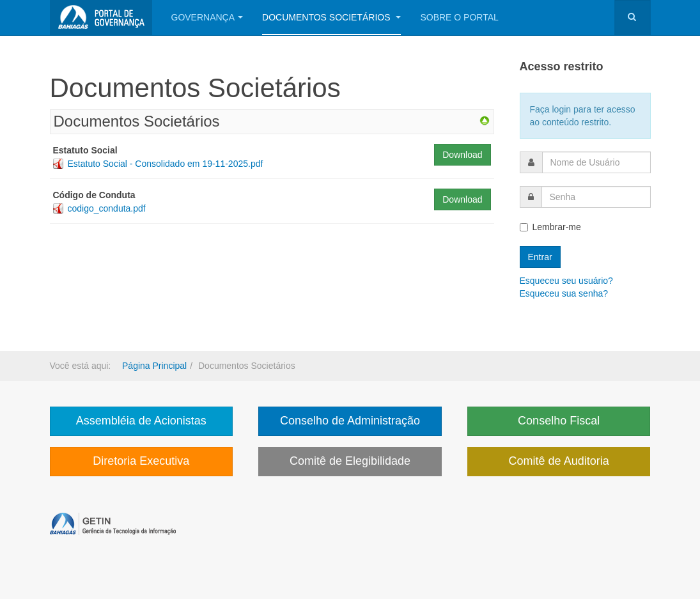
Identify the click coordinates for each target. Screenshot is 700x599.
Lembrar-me (550, 227)
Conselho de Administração (350, 421)
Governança (207, 17)
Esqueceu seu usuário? (566, 281)
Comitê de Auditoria (559, 461)
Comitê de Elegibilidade (350, 461)
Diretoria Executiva (141, 461)
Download (462, 155)
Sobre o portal (459, 17)
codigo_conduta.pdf (107, 208)
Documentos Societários (331, 17)
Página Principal (154, 366)
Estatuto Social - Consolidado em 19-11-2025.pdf (166, 164)
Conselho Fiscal (559, 421)
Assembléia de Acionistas (141, 421)
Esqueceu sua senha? (564, 293)
